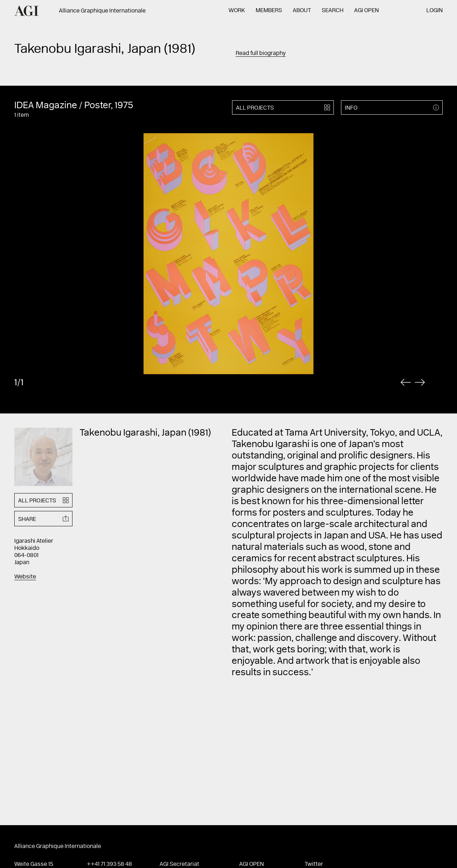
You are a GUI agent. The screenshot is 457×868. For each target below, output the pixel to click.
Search (333, 11)
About (302, 11)
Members (269, 11)
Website (25, 577)
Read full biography (261, 54)
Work (237, 11)
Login (435, 11)
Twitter (314, 864)
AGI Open (366, 11)
